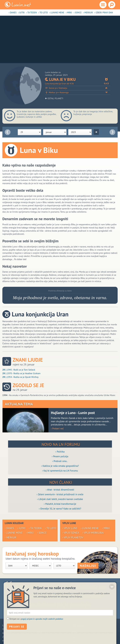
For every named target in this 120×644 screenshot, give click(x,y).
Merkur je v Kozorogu (78, 93)
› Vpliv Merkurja (93, 533)
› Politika (60, 452)
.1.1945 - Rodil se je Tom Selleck (19, 370)
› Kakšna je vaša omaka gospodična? (60, 466)
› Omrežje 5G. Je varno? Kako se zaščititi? (60, 509)
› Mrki (69, 13)
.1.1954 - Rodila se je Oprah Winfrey (20, 377)
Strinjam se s (36, 636)
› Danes (13, 13)
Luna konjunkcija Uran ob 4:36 (78, 84)
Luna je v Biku (78, 79)
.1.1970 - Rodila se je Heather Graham (21, 373)
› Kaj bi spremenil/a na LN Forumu (60, 471)
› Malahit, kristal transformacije (60, 504)
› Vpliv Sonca (71, 533)
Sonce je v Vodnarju (78, 88)
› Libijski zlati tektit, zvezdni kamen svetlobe (60, 499)
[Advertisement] (60, 39)
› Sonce (78, 13)
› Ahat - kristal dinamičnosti (60, 490)
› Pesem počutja (60, 456)
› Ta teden (32, 13)
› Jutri (21, 13)
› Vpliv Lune (70, 528)
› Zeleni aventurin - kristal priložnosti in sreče (60, 494)
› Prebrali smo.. (60, 461)
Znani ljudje (28, 360)
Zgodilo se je (28, 385)
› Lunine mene (57, 13)
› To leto (43, 13)
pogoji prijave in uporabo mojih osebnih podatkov (42, 636)
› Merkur (88, 13)
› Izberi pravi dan (104, 13)
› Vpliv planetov (73, 537)
